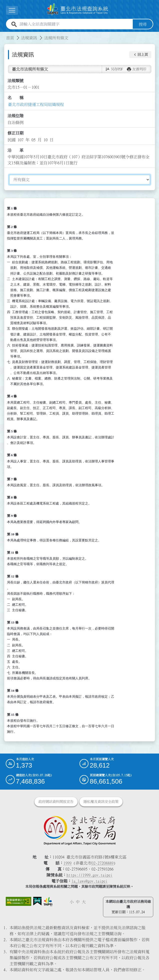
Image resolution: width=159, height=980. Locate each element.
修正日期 (15, 133)
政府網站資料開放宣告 (56, 801)
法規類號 (15, 80)
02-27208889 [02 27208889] (102, 863)
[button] (140, 55)
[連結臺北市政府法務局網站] (80, 830)
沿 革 (15, 150)
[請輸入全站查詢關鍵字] (75, 24)
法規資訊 (29, 38)
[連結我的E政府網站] (37, 901)
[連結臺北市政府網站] (48, 902)
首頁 (10, 38)
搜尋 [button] (143, 24)
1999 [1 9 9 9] (67, 863)
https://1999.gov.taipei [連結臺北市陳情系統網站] (89, 875)
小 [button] (72, 902)
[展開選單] (12, 10)
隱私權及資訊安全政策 (101, 801)
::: (3, 35)
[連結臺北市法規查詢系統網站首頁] (77, 9)
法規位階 (15, 116)
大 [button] (84, 902)
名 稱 (15, 98)
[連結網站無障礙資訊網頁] (19, 901)
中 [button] (78, 902)
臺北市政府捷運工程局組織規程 (36, 104)
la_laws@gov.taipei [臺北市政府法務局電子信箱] (89, 881)
